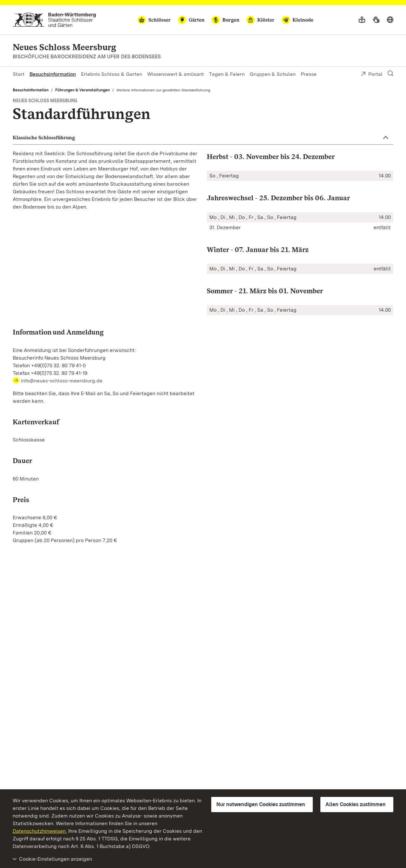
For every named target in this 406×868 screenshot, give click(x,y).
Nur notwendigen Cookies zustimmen (261, 804)
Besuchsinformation (53, 74)
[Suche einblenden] (390, 74)
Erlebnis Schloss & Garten (111, 74)
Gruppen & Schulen (273, 74)
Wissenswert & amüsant (176, 74)
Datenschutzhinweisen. (40, 831)
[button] (203, 138)
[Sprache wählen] (390, 20)
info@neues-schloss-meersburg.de (62, 381)
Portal (372, 75)
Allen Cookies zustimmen (356, 804)
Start (19, 74)
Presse (309, 74)
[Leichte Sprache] (362, 20)
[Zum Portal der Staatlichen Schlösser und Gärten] (54, 20)
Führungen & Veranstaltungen (82, 90)
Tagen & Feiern (227, 74)
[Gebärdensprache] (376, 20)
